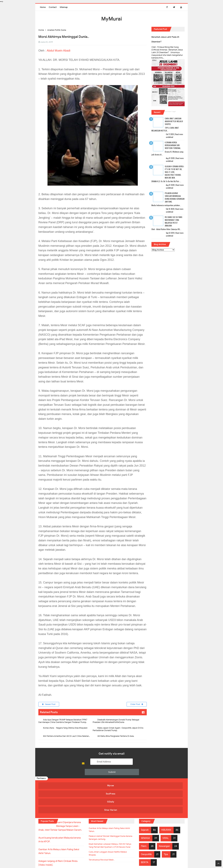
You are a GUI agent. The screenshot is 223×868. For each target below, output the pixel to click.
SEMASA (146, 805)
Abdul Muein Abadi (59, 51)
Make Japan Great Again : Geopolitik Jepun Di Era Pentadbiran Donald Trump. (118, 730)
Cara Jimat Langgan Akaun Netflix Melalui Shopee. (174, 121)
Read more (179, 134)
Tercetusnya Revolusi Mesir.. (105, 836)
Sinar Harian (165, 778)
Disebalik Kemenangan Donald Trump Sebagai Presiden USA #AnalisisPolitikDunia (116, 722)
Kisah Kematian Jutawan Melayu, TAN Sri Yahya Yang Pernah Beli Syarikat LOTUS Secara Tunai (110, 818)
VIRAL (167, 805)
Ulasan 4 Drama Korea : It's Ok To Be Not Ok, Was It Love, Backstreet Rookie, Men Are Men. (175, 172)
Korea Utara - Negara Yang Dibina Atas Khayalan (65, 729)
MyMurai (111, 859)
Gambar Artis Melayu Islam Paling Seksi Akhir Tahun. (111, 797)
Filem (144, 813)
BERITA (145, 829)
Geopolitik (147, 821)
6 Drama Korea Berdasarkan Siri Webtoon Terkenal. (173, 145)
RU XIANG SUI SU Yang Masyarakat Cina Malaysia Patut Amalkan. (174, 221)
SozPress (92, 778)
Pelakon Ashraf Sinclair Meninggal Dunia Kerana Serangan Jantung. (175, 197)
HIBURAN (167, 797)
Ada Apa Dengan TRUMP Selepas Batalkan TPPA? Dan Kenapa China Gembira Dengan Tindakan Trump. (63, 722)
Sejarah (145, 797)
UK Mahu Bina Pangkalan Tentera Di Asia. (116, 737)
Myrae (56, 778)
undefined (170, 137)
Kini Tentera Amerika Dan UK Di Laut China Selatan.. (66, 737)
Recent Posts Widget (169, 112)
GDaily (129, 778)
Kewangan (166, 813)
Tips (167, 821)
